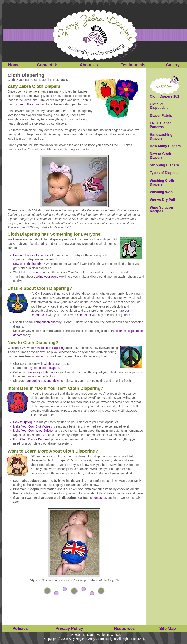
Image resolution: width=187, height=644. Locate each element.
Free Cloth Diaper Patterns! (32, 439)
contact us (84, 315)
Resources (124, 628)
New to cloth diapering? (29, 264)
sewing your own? (46, 277)
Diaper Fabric (161, 116)
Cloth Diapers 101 (164, 96)
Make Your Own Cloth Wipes (32, 426)
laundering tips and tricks (43, 381)
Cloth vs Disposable (159, 106)
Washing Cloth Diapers (162, 183)
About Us (89, 65)
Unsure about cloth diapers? (32, 255)
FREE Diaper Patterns (160, 125)
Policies (20, 628)
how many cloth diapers (43, 372)
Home (14, 65)
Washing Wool (162, 192)
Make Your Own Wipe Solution (34, 431)
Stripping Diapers (164, 165)
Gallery (173, 65)
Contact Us (48, 65)
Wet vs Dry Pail (162, 200)
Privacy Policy (69, 628)
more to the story (27, 104)
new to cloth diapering (50, 348)
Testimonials (133, 65)
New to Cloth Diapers (160, 156)
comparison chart (46, 322)
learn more (32, 272)
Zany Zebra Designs (81, 635)
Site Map (167, 628)
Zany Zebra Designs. (102, 639)
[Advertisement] (74, 608)
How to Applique (24, 422)
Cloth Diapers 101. (56, 364)
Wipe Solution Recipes (161, 209)
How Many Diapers (165, 146)
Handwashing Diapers (161, 137)
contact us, (42, 356)
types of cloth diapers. (45, 368)
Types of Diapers (164, 173)
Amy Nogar (76, 639)
